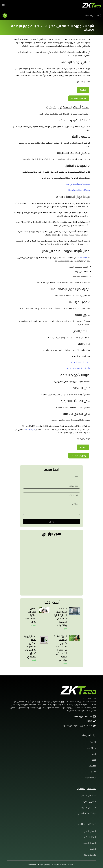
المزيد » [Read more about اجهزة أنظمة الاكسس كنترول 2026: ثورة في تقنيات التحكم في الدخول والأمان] (64, 663)
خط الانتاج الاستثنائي (88, 796)
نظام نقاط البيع (90, 855)
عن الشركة (92, 748)
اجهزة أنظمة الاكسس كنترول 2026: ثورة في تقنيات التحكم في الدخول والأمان (60, 648)
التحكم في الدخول (89, 807)
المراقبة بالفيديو (90, 843)
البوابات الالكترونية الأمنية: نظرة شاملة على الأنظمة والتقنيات (60, 617)
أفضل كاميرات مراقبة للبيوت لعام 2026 (31, 615)
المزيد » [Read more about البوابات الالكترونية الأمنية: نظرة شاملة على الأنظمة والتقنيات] (64, 629)
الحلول (94, 754)
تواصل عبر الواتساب (79, 98)
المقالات (93, 766)
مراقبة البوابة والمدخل (87, 813)
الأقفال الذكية (90, 837)
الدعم (94, 760)
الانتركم (93, 849)
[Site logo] (92, 5)
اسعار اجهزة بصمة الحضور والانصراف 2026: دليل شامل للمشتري (30, 646)
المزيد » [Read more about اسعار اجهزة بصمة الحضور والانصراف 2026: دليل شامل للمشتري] (34, 660)
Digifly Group (45, 864)
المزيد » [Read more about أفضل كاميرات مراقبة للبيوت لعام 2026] (34, 625)
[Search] (51, 16)
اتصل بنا (83, 90)
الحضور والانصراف (89, 801)
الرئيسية (93, 742)
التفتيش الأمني (90, 831)
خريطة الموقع (90, 778)
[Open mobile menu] (3, 5)
